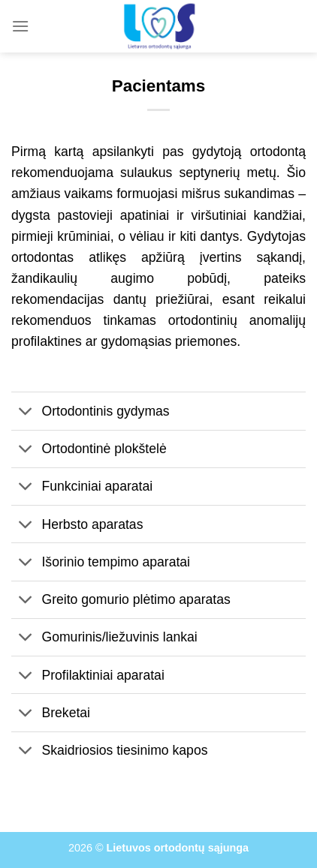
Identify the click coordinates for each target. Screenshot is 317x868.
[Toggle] (26, 413)
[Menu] (20, 26)
